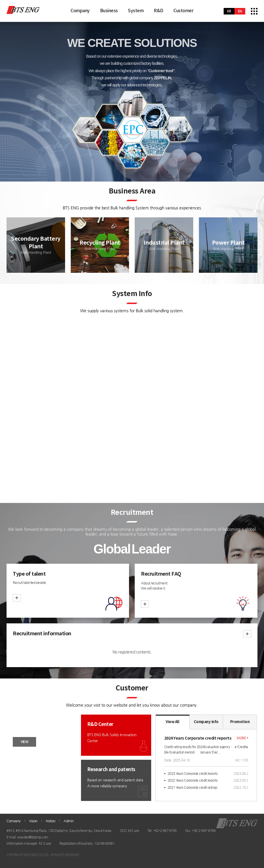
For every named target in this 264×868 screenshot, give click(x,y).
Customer (183, 11)
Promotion (240, 722)
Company (80, 11)
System (136, 11)
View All (172, 722)
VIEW (24, 742)
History (51, 821)
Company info (206, 722)
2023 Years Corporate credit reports (193, 773)
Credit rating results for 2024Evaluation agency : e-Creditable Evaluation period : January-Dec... (206, 749)
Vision (33, 821)
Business (109, 11)
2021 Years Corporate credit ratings (193, 787)
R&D (159, 11)
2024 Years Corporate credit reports (198, 738)
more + (242, 738)
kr (229, 11)
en (240, 11)
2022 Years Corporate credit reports (193, 780)
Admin (69, 821)
